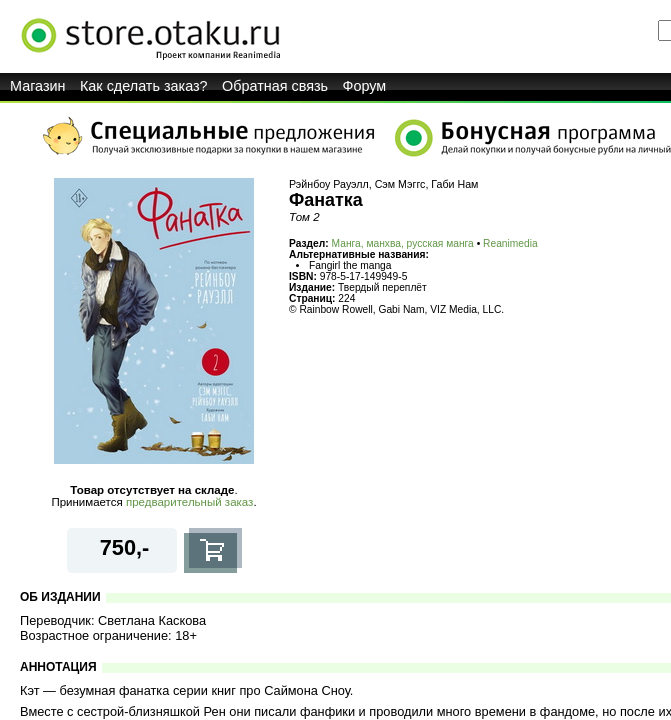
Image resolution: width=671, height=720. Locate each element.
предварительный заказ (189, 502)
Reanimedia (510, 243)
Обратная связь (275, 86)
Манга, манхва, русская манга (403, 243)
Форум (365, 86)
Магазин (38, 86)
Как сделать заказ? (144, 86)
